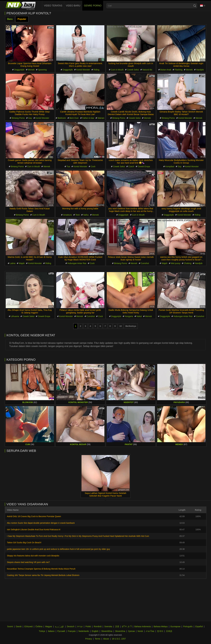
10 (121, 326)
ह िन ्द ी (127, 626)
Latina (13, 263)
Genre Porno (93, 6)
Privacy (89, 639)
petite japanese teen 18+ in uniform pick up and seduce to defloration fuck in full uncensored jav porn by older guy (59, 549)
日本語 (169, 631)
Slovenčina (120, 631)
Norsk (140, 631)
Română (98, 626)
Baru (10, 19)
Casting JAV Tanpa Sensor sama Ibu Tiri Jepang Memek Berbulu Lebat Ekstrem (43, 575)
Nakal (139, 316)
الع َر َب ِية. (60, 626)
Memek (31, 70)
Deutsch (71, 626)
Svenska (108, 626)
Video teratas (53, 6)
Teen (78, 215)
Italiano (51, 631)
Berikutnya (131, 326)
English (95, 631)
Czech (131, 166)
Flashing (179, 70)
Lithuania (15, 316)
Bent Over (74, 118)
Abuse (106, 639)
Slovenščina (107, 631)
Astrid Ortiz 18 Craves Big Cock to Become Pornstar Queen (34, 516)
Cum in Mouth (117, 70)
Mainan (101, 118)
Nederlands (84, 631)
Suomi (10, 626)
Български (175, 626)
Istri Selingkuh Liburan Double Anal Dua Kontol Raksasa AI (34, 530)
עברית (80, 626)
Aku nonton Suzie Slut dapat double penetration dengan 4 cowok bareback (41, 523)
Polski (88, 626)
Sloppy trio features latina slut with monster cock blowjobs (33, 556)
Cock (93, 166)
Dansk (19, 626)
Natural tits (147, 70)
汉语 (117, 626)
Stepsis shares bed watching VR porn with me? (28, 562)
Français (72, 631)
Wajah (22, 263)
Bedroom (62, 118)
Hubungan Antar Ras (77, 263)
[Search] (195, 6)
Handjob (200, 70)
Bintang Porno (18, 118)
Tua (68, 166)
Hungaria (129, 316)
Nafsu (86, 215)
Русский (61, 631)
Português (188, 626)
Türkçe (42, 631)
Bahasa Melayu (161, 626)
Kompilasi (170, 166)
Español (199, 626)
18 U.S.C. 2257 (119, 639)
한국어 (160, 631)
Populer (22, 19)
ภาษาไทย (150, 631)
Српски (131, 631)
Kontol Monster (83, 70)
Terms (98, 639)
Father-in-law (88, 118)
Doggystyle (19, 70)
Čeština (39, 626)
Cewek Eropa (144, 166)
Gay (30, 118)
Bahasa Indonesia (143, 626)
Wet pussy (176, 263)
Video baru (73, 6)
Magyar (49, 626)
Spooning (42, 70)
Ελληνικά (28, 626)
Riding (96, 70)
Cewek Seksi (133, 70)
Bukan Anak (166, 70)
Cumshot (145, 263)
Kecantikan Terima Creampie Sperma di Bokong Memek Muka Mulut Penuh (41, 569)
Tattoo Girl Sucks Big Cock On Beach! (24, 543)
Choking (188, 263)
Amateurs (67, 215)
